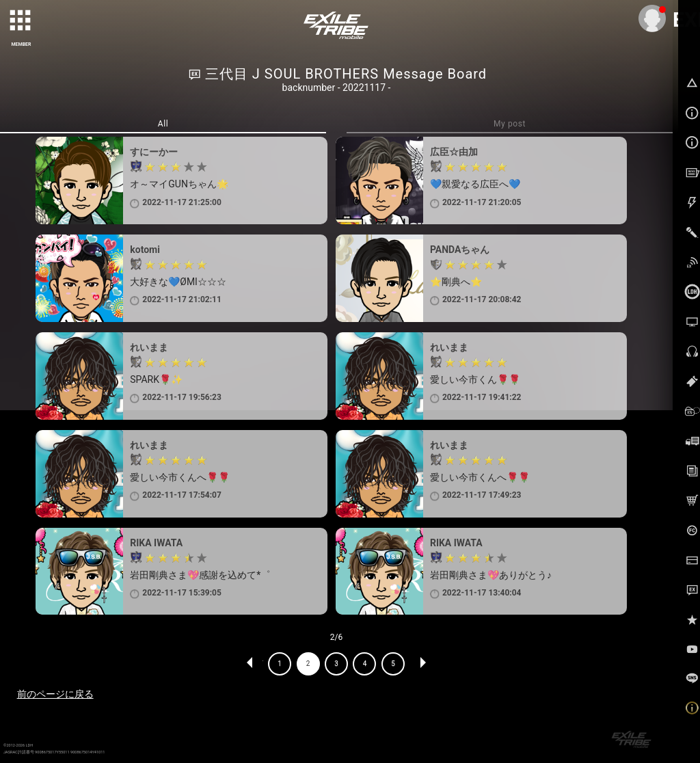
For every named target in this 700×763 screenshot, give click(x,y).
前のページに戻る (55, 694)
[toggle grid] (21, 21)
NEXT (422, 664)
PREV (250, 664)
